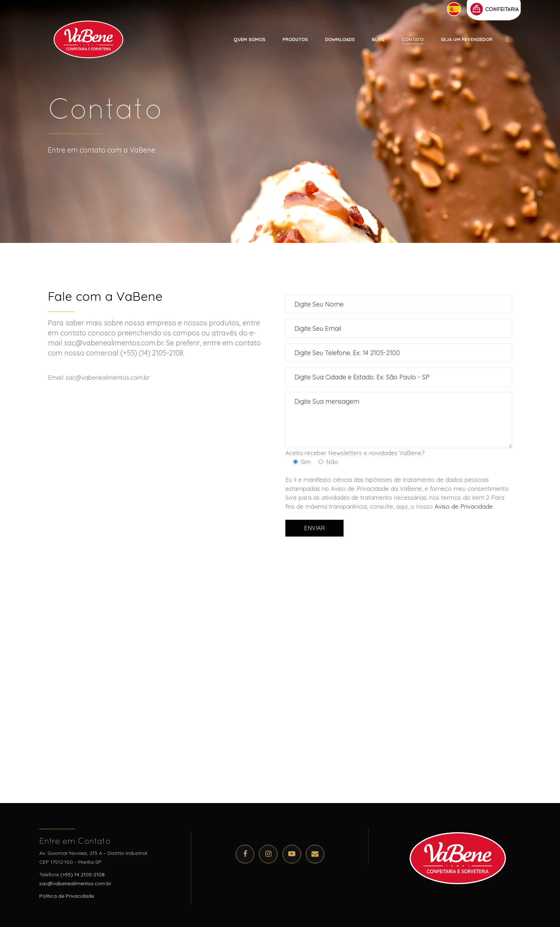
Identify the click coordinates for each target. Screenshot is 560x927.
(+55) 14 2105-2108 (82, 874)
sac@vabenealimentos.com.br (75, 883)
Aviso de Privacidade (464, 506)
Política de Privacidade (67, 896)
